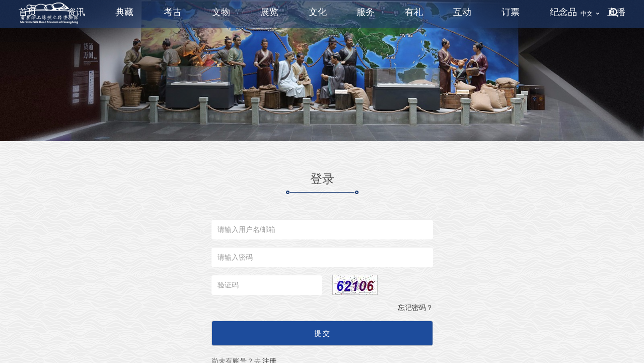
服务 (366, 12)
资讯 (76, 12)
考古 (173, 12)
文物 (221, 12)
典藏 (124, 12)
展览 (269, 12)
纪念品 (563, 12)
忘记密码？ (415, 308)
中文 (587, 14)
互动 (462, 12)
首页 (28, 12)
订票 (511, 12)
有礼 (414, 12)
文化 (318, 12)
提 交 (322, 333)
